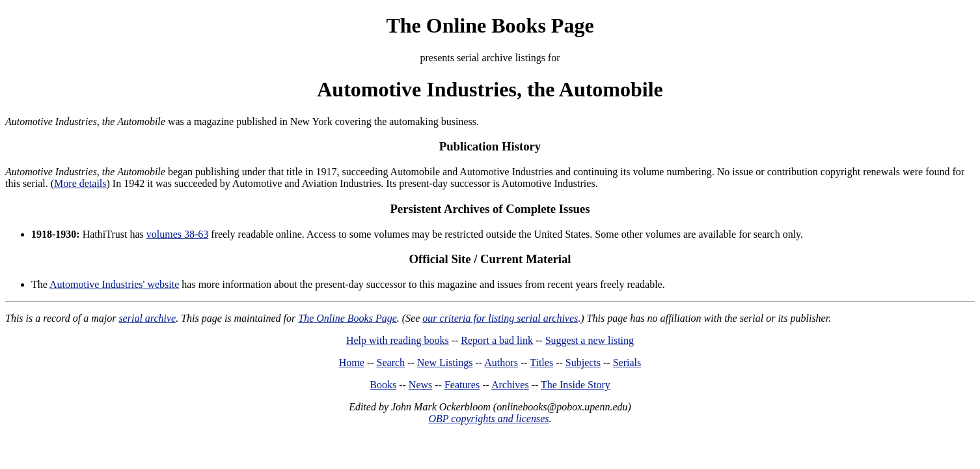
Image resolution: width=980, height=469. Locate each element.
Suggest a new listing (590, 340)
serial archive (147, 318)
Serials (627, 362)
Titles (541, 362)
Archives (510, 385)
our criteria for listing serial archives (500, 318)
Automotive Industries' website (114, 284)
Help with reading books (398, 340)
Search (391, 362)
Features (462, 385)
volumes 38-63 (178, 234)
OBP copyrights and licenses (488, 419)
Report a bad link (497, 340)
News (420, 385)
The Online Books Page (490, 25)
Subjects (583, 362)
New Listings (445, 362)
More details (80, 183)
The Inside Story (576, 385)
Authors (501, 362)
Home (352, 362)
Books (383, 385)
